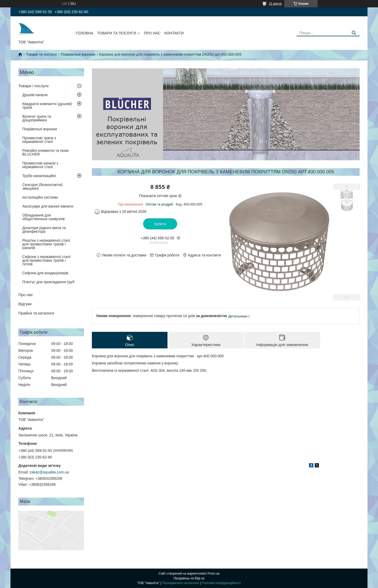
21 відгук (275, 4)
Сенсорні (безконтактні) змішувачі (43, 187)
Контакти (174, 33)
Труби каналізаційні (39, 176)
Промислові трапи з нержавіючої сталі (39, 140)
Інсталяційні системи (40, 197)
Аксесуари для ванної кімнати (48, 206)
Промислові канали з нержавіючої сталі (40, 165)
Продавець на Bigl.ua (189, 578)
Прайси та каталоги (36, 313)
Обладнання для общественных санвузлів (43, 217)
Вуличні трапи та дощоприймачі (37, 118)
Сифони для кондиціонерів (45, 273)
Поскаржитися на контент (181, 583)
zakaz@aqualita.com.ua (49, 472)
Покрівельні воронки (78, 54)
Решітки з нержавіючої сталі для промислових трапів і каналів (46, 244)
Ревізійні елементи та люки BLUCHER (45, 152)
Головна (85, 33)
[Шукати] (354, 33)
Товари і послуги (33, 86)
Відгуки (25, 304)
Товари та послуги (117, 33)
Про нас (152, 33)
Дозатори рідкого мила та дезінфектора (44, 230)
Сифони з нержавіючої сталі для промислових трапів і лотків (46, 260)
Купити (160, 224)
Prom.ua (214, 574)
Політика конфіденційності (221, 583)
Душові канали (35, 95)
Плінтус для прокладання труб (48, 282)
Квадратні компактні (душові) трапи (47, 106)
